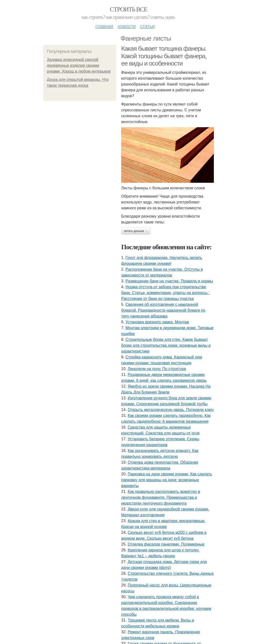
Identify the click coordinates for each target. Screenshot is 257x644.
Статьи (147, 26)
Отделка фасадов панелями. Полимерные (166, 544)
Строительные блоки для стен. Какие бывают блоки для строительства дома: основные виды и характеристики (166, 345)
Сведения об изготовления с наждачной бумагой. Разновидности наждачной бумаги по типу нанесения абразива (163, 310)
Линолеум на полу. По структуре (157, 369)
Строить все (128, 9)
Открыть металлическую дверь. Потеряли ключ (171, 410)
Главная (104, 26)
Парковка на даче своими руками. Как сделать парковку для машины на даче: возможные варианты (167, 480)
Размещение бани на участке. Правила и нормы (169, 281)
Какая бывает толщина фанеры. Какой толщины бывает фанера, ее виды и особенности (164, 56)
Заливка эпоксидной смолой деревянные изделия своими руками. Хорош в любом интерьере (79, 65)
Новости (127, 26)
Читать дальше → (136, 231)
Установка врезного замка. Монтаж (157, 322)
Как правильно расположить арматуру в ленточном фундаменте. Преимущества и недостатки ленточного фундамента (161, 497)
